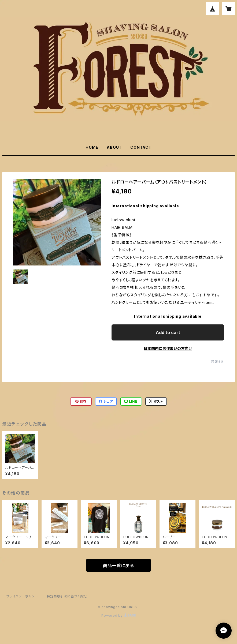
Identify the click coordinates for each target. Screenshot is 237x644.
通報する (218, 362)
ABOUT (114, 147)
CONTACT (141, 147)
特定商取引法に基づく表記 (67, 596)
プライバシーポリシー (22, 596)
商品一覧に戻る (118, 566)
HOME (92, 147)
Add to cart (168, 332)
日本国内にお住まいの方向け (168, 348)
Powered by (118, 615)
